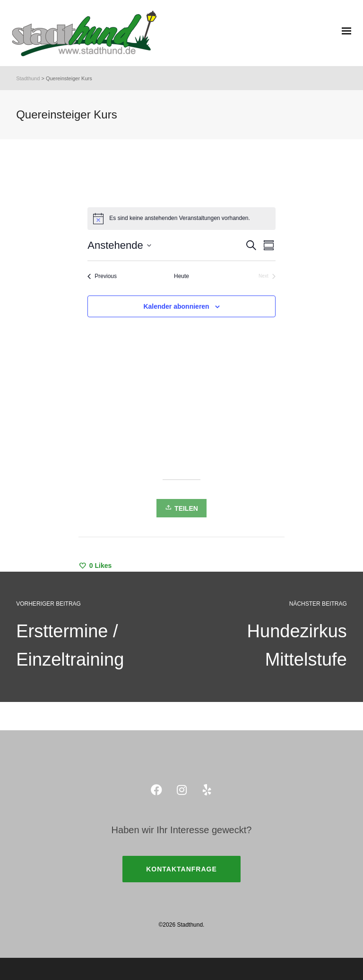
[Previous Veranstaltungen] (102, 276)
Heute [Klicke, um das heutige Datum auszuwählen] (181, 276)
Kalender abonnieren (176, 306)
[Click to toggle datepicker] (119, 245)
